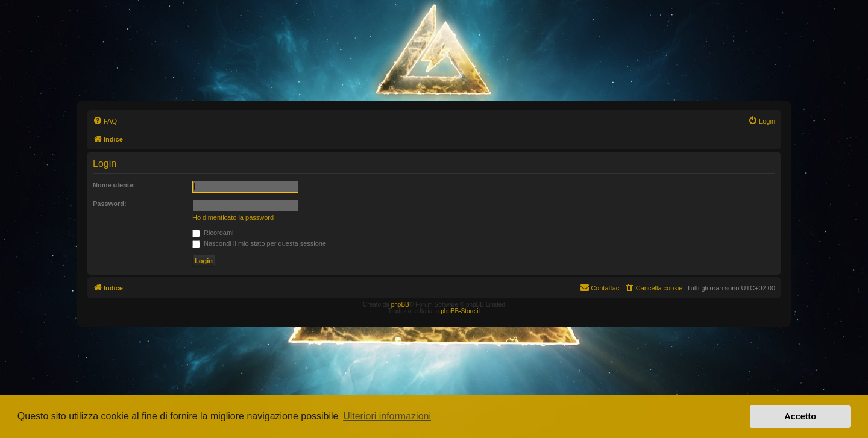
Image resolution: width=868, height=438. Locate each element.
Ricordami (213, 233)
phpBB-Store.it (460, 311)
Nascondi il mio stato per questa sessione (259, 243)
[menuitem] (105, 121)
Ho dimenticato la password (233, 217)
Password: (110, 204)
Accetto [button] (800, 416)
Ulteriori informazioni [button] (387, 416)
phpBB (400, 305)
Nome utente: (114, 185)
